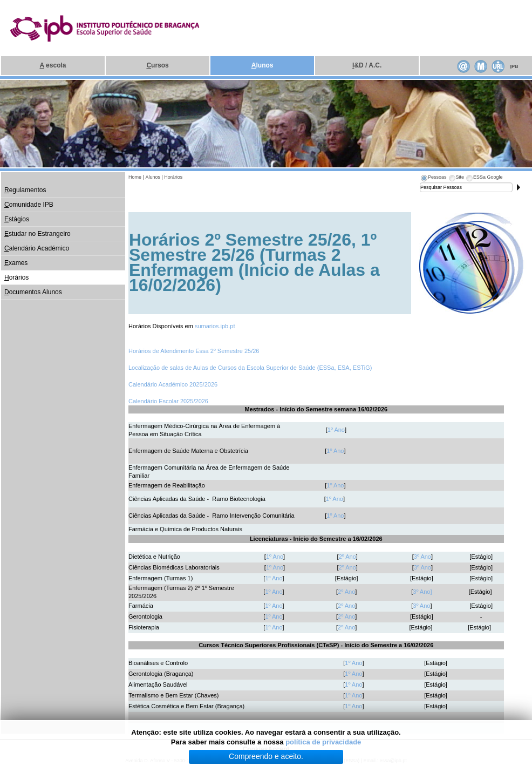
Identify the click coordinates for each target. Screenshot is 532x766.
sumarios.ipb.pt (215, 326)
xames (16, 263)
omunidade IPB (29, 205)
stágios (17, 219)
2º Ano (347, 557)
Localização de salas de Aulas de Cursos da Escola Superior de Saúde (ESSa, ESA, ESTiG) (250, 368)
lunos (262, 65)
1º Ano (336, 430)
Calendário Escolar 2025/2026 (168, 401)
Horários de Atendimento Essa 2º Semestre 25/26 (194, 351)
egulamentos (25, 190)
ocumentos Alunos (33, 292)
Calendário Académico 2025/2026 (173, 384)
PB (514, 66)
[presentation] (433, 179)
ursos (157, 65)
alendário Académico (37, 248)
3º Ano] (422, 592)
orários (16, 277)
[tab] (433, 179)
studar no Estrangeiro (37, 234)
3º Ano (422, 557)
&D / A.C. (367, 65)
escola (53, 65)
